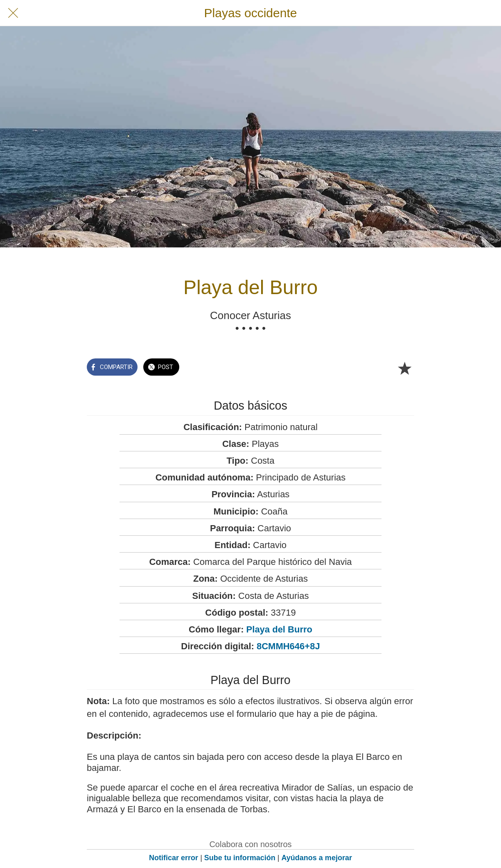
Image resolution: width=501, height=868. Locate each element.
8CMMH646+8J (288, 646)
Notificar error (174, 858)
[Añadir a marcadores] (404, 368)
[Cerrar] (13, 13)
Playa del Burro (279, 629)
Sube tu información (240, 858)
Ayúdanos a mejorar (317, 858)
